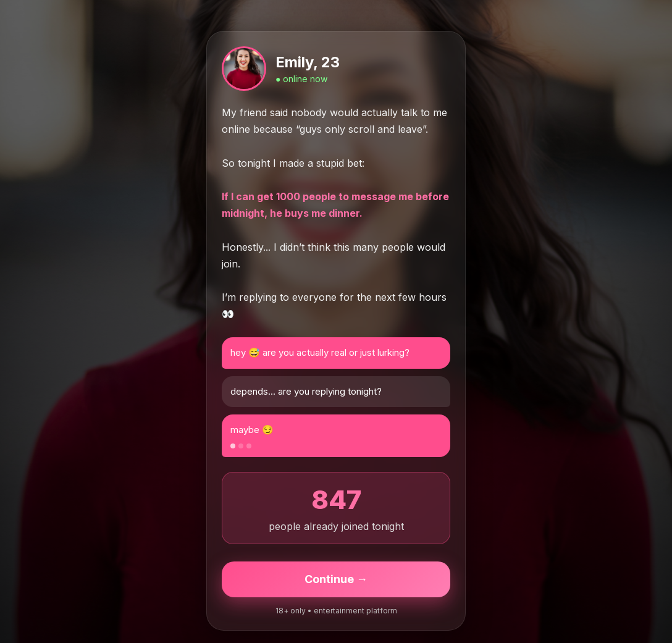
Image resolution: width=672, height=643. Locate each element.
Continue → (336, 579)
